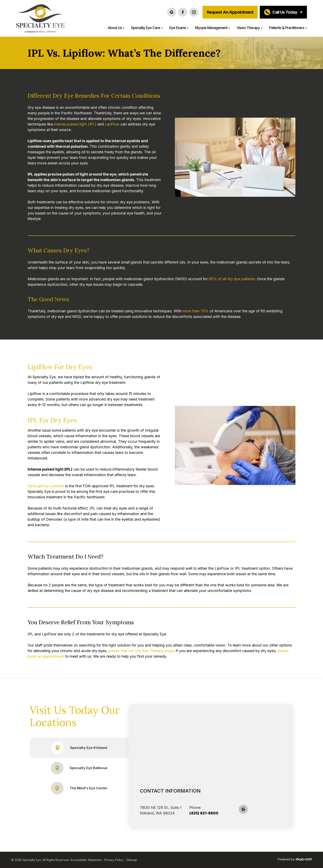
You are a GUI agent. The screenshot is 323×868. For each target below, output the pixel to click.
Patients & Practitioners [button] (288, 28)
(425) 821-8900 (204, 813)
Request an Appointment (230, 12)
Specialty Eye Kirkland (79, 748)
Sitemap (132, 860)
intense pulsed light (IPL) (75, 124)
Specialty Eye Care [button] (147, 28)
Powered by (295, 859)
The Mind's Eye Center (79, 788)
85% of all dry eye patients (232, 279)
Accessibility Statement (86, 860)
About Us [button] (116, 28)
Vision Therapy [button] (250, 28)
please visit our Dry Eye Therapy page (141, 651)
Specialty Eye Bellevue (79, 768)
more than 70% (196, 311)
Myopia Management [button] (213, 28)
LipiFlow (113, 124)
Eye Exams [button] (179, 28)
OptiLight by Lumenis (46, 486)
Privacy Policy (114, 860)
